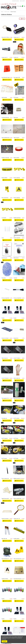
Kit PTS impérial (5, 438)
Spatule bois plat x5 (5, 499)
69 (23, 19)
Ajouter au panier (7, 40)
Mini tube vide (4, 539)
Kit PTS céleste (16, 418)
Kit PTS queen (4, 458)
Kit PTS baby (16, 458)
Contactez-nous (16, 1)
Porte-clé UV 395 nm (6, 37)
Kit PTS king (16, 438)
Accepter (4, 641)
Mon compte (22, 1)
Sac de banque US (5, 559)
